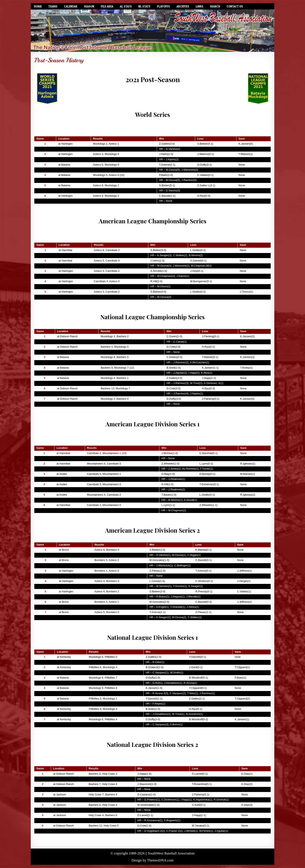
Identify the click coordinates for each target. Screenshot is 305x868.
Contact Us (235, 6)
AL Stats (126, 6)
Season (89, 6)
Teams (53, 6)
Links (200, 6)
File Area (107, 6)
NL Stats (144, 6)
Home (38, 6)
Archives (183, 6)
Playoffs (163, 6)
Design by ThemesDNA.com (153, 860)
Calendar (71, 6)
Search (215, 6)
